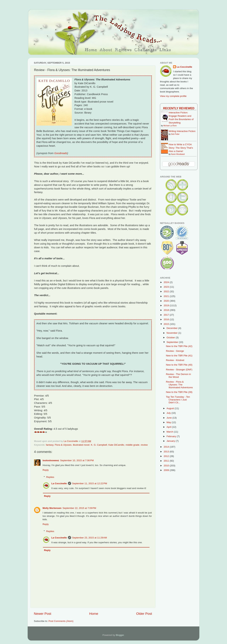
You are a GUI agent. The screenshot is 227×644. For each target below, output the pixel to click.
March (170, 432)
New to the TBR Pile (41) (179, 356)
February (172, 436)
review (144, 445)
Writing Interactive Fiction (182, 131)
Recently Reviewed (179, 108)
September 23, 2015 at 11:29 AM (90, 538)
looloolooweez (51, 460)
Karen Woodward (178, 154)
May (169, 422)
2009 (167, 470)
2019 (167, 305)
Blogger (120, 635)
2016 (167, 319)
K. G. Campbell (99, 445)
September (173, 342)
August (171, 408)
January (171, 441)
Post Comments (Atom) (61, 621)
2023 (167, 287)
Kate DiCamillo (116, 445)
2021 (167, 296)
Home (94, 614)
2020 (167, 301)
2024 (167, 282)
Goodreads (61, 153)
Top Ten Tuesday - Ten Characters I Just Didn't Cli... (178, 400)
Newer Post (43, 614)
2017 (167, 315)
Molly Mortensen (52, 508)
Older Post (144, 614)
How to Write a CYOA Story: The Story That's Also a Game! (181, 148)
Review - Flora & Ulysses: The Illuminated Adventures (179, 385)
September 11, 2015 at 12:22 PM (90, 483)
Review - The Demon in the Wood (178, 376)
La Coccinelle (59, 483)
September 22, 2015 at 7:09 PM (79, 508)
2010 (167, 466)
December (172, 328)
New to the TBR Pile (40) (179, 365)
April (169, 427)
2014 (167, 447)
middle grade (132, 445)
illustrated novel (81, 445)
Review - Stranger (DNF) (179, 370)
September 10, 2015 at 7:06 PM (77, 460)
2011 (167, 461)
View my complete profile (173, 96)
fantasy (50, 445)
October (171, 337)
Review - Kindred (175, 360)
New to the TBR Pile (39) (179, 392)
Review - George (175, 351)
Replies (50, 477)
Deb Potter (175, 134)
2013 (167, 452)
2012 (167, 456)
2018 (167, 310)
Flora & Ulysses (63, 445)
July (169, 413)
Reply (46, 470)
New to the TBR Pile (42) (179, 346)
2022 (167, 291)
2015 (167, 324)
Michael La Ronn (170, 126)
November (172, 333)
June (169, 418)
